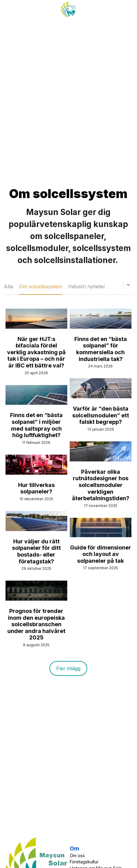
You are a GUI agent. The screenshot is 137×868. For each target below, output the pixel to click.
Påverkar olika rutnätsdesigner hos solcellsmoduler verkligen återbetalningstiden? (101, 485)
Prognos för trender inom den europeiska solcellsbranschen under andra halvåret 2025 (36, 624)
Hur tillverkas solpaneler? (36, 488)
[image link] (68, 9)
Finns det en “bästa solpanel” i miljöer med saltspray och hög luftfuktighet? (36, 425)
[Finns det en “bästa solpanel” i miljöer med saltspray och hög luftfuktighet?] (36, 403)
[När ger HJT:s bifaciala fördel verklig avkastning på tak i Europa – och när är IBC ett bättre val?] (36, 327)
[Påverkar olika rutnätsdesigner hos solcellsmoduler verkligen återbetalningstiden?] (101, 460)
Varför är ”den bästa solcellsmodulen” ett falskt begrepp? (101, 415)
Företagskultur (84, 862)
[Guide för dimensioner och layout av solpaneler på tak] (101, 535)
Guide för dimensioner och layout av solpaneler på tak (101, 554)
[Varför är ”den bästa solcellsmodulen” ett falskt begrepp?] (101, 397)
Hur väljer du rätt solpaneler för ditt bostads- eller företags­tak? (36, 551)
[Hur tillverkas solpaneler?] (36, 473)
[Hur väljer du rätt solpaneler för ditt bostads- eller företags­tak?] (36, 529)
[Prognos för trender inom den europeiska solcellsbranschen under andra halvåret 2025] (36, 599)
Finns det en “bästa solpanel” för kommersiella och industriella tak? (101, 349)
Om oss (77, 856)
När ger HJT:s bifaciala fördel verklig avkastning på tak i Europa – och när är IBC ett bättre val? (36, 352)
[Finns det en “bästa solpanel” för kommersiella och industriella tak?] (101, 327)
